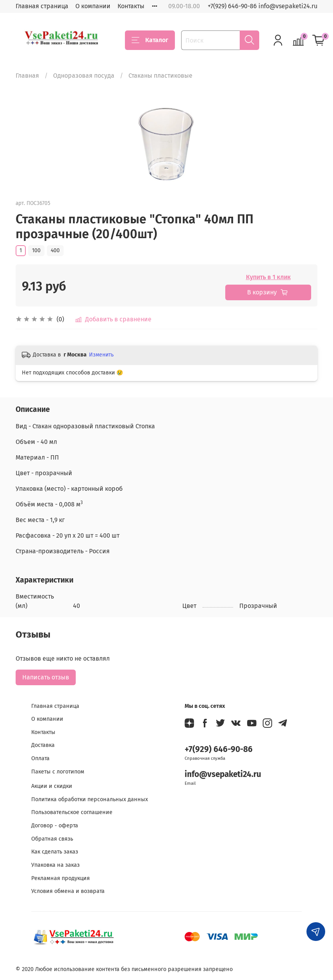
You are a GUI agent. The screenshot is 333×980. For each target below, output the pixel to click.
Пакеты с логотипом (58, 772)
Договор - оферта (55, 826)
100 (36, 250)
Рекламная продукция (61, 878)
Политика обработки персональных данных (90, 799)
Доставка (43, 745)
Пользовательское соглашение (72, 812)
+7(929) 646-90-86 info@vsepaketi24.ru (263, 6)
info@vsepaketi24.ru (223, 774)
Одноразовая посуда (84, 76)
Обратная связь (52, 839)
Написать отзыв (46, 677)
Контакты (131, 6)
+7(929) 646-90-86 (219, 749)
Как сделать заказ (55, 852)
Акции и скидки (52, 786)
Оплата (40, 758)
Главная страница (42, 6)
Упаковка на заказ (55, 865)
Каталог (150, 40)
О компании (93, 6)
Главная (27, 76)
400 (55, 250)
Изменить (101, 355)
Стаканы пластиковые (160, 76)
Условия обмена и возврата (68, 891)
